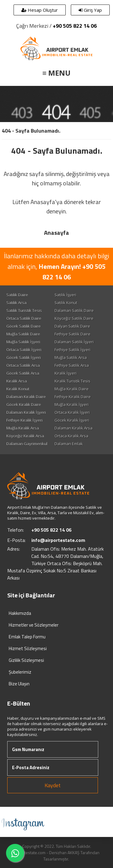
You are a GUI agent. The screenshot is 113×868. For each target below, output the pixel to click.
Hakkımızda (20, 613)
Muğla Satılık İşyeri (23, 342)
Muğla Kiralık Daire (72, 389)
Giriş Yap (90, 10)
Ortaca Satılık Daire (24, 318)
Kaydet (53, 785)
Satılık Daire (17, 295)
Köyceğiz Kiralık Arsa (25, 436)
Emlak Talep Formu (27, 637)
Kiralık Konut (18, 389)
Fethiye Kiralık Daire (73, 397)
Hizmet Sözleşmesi (28, 648)
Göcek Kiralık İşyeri (72, 420)
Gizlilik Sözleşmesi (26, 660)
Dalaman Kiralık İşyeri (26, 412)
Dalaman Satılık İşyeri (74, 342)
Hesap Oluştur (40, 10)
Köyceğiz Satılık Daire (74, 318)
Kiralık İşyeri (66, 373)
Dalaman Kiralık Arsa (74, 428)
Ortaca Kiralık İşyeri (72, 412)
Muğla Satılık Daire (23, 334)
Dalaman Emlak (69, 444)
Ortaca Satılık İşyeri (24, 350)
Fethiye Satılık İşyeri (72, 350)
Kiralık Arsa (17, 381)
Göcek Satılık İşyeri (24, 357)
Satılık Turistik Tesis (24, 310)
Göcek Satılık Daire (24, 326)
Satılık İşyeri (65, 295)
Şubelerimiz (20, 672)
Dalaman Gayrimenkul (27, 444)
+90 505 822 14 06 (75, 26)
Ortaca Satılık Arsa (23, 365)
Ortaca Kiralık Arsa (71, 436)
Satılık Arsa (16, 303)
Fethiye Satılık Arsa (72, 365)
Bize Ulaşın (19, 684)
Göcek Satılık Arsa (23, 373)
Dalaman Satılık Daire (74, 310)
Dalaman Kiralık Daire (26, 397)
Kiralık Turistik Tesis (72, 381)
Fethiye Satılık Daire (72, 334)
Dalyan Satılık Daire (72, 326)
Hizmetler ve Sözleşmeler (34, 625)
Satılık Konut (66, 303)
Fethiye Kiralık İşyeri (24, 420)
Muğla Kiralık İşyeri (72, 404)
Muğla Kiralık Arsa (23, 428)
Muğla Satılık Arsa (71, 357)
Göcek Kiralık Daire (24, 404)
